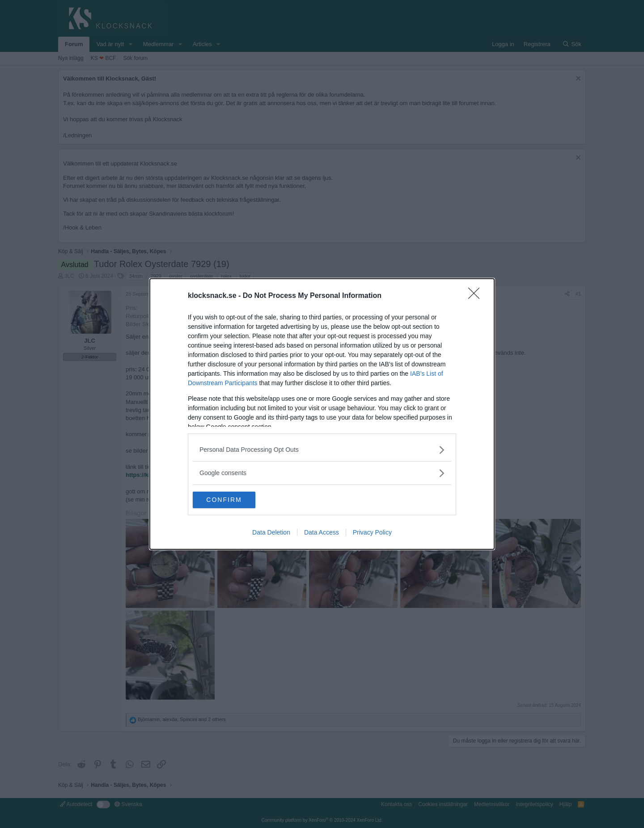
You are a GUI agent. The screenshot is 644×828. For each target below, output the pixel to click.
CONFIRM (235, 500)
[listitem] (322, 449)
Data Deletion (271, 533)
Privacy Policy (372, 533)
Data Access (322, 533)
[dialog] (322, 414)
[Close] (477, 296)
